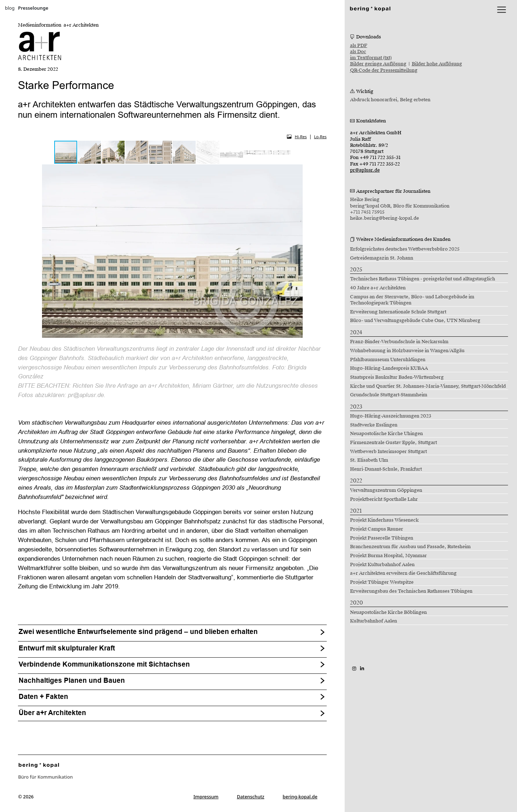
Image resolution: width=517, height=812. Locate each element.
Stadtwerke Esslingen (374, 425)
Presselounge (33, 8)
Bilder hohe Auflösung (437, 64)
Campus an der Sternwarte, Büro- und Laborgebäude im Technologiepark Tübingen (412, 300)
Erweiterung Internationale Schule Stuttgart (398, 312)
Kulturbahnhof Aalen (374, 621)
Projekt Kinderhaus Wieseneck (384, 520)
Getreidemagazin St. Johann (382, 258)
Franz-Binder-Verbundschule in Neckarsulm (399, 342)
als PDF (359, 46)
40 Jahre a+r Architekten (378, 288)
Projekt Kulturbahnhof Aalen (382, 565)
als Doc (358, 52)
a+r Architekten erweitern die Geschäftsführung (403, 573)
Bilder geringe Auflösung (378, 64)
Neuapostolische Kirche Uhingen (386, 434)
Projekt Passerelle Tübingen (382, 538)
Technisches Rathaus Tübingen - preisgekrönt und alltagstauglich (423, 279)
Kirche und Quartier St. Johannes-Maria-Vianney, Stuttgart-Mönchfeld (428, 386)
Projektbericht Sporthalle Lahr (384, 499)
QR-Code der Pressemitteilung (384, 70)
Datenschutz (251, 797)
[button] (90, 152)
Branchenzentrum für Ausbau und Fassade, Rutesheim (410, 547)
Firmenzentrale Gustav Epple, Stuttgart (393, 443)
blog (10, 8)
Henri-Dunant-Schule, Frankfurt (386, 469)
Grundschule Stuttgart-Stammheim (389, 395)
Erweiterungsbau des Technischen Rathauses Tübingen (411, 591)
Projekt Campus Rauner (377, 529)
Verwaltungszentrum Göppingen (386, 490)
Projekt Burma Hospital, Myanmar (388, 556)
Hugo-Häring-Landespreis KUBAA (389, 368)
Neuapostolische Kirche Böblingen (388, 612)
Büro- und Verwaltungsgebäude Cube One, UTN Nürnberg (415, 321)
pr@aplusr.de (365, 170)
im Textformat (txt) (371, 58)
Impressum (206, 797)
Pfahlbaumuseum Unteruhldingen (388, 360)
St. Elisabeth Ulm (369, 460)
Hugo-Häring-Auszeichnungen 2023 (391, 416)
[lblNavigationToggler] (502, 10)
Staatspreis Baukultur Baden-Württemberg (397, 377)
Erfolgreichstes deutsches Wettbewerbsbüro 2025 (405, 249)
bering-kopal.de (300, 797)
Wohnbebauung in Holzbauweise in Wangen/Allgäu (407, 351)
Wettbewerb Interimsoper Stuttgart (388, 452)
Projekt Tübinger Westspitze (382, 582)
